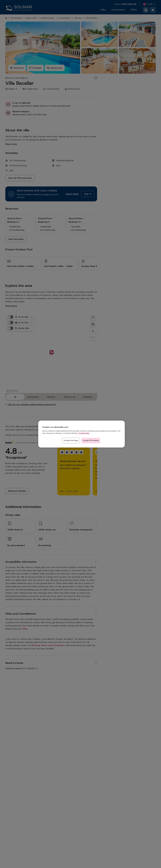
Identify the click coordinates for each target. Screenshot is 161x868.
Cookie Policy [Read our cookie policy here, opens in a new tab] (84, 433)
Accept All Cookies (91, 440)
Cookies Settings (71, 440)
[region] (81, 434)
